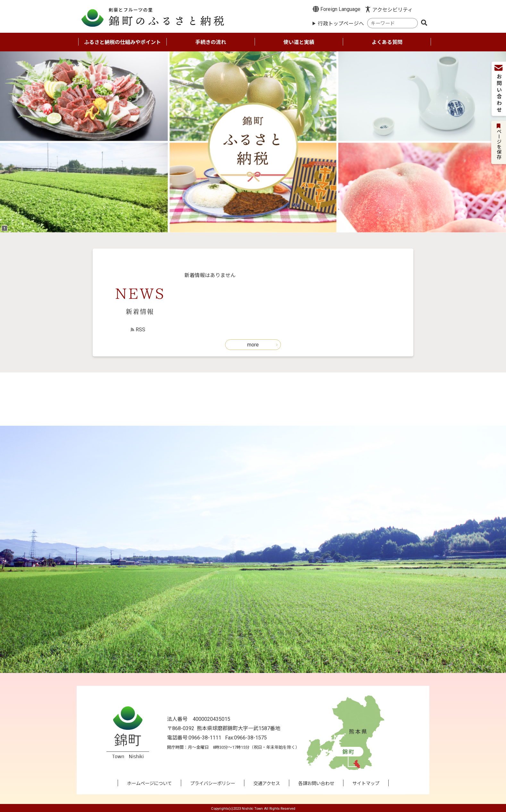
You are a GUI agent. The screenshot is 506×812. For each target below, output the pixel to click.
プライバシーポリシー (213, 784)
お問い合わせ (499, 89)
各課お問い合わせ (316, 784)
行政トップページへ (341, 24)
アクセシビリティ (392, 10)
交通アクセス (267, 784)
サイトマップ (366, 784)
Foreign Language (337, 9)
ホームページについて (149, 784)
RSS (140, 330)
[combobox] (392, 23)
